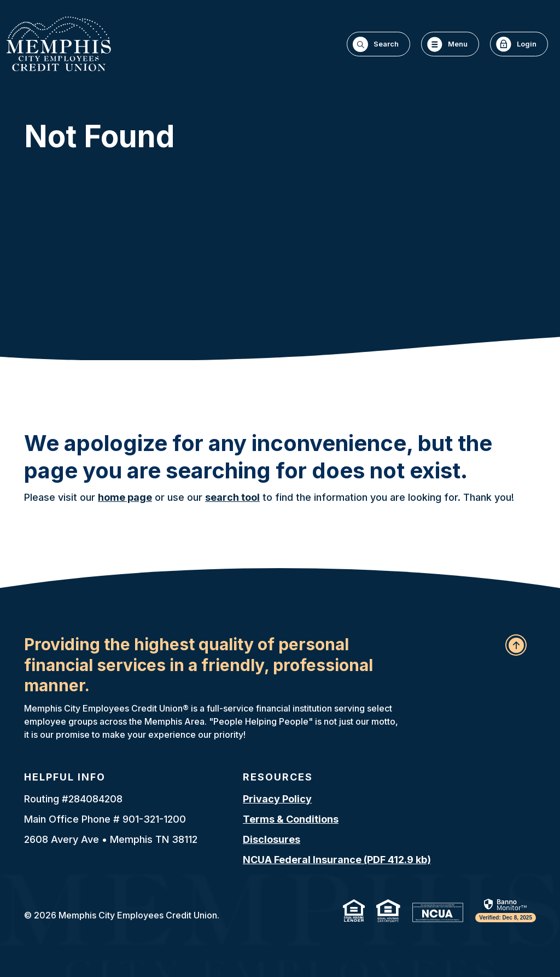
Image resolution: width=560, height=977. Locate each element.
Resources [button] (278, 777)
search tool (232, 497)
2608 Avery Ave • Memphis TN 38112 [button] (111, 839)
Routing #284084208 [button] (73, 799)
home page (125, 497)
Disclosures (272, 839)
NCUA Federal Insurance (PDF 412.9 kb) (337, 860)
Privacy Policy (277, 799)
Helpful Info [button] (65, 777)
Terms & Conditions (291, 819)
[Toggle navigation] (450, 44)
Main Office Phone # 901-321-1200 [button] (105, 819)
